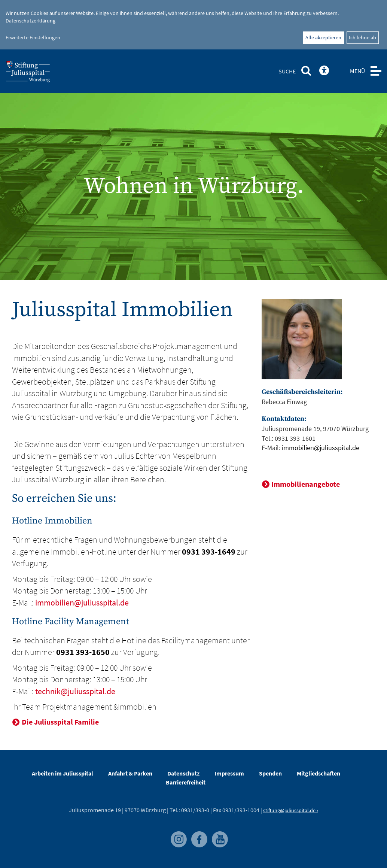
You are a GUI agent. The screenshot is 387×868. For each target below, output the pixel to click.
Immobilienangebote (306, 484)
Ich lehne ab (362, 37)
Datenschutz (183, 773)
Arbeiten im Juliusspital (63, 773)
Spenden (270, 773)
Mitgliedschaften (319, 773)
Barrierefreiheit (186, 782)
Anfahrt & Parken (130, 773)
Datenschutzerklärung (31, 21)
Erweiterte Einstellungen (33, 37)
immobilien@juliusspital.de (82, 603)
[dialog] (193, 25)
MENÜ (357, 71)
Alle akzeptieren (323, 37)
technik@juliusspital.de (75, 691)
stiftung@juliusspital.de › (291, 810)
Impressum (229, 773)
